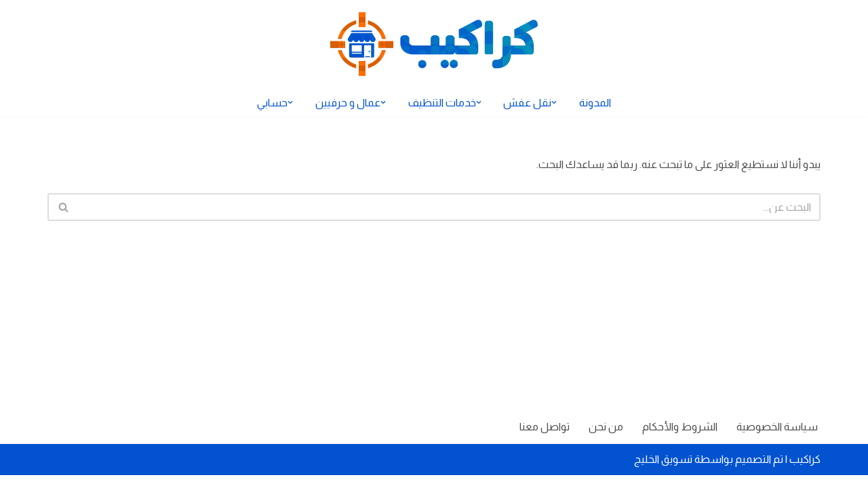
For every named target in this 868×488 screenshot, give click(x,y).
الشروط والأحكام (679, 440)
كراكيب (805, 472)
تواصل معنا (544, 440)
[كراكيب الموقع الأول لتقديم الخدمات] (434, 44)
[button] (555, 102)
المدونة (596, 103)
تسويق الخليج (663, 472)
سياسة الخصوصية (777, 440)
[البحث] (449, 207)
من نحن (605, 440)
